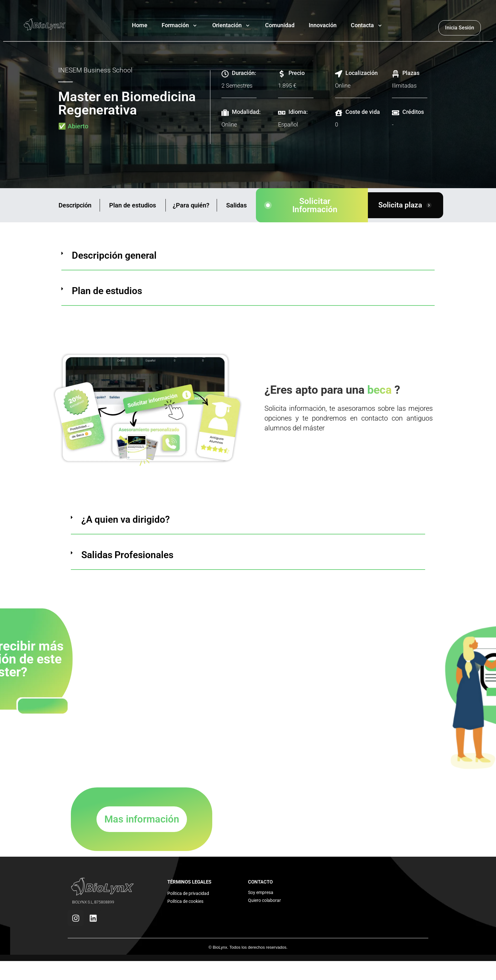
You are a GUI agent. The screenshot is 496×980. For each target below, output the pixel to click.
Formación (175, 25)
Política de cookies (185, 901)
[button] (248, 261)
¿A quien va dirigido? (126, 519)
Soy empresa (261, 892)
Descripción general (114, 255)
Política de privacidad (188, 893)
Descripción (75, 205)
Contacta (362, 25)
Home (140, 25)
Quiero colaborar (264, 900)
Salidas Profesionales (127, 555)
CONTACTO (260, 882)
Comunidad (280, 25)
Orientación (227, 25)
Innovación (323, 25)
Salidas (236, 205)
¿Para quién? (191, 205)
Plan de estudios (133, 205)
